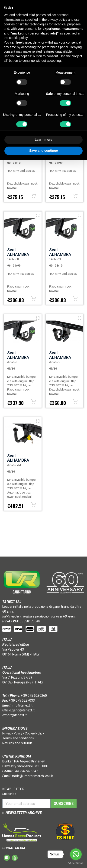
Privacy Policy (12, 733)
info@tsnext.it (22, 705)
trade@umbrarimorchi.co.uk (32, 776)
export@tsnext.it (14, 715)
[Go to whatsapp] (76, 854)
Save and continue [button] (44, 151)
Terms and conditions (18, 738)
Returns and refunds (17, 743)
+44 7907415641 (26, 771)
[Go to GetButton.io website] (76, 863)
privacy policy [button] (57, 20)
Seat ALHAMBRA (18, 252)
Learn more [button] (43, 140)
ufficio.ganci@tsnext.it (18, 710)
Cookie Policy (34, 733)
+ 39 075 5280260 (34, 696)
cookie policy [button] (18, 38)
